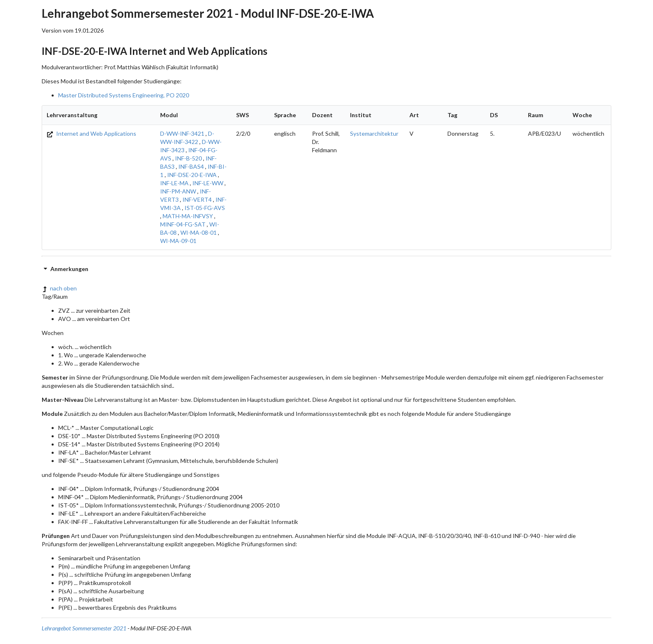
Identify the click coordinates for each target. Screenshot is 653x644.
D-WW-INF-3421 (182, 133)
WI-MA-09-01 (178, 241)
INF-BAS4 (191, 166)
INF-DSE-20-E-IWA (192, 175)
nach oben (59, 288)
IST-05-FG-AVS (205, 208)
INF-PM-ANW (178, 191)
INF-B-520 (188, 158)
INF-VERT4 (197, 199)
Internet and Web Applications (91, 133)
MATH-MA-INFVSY (188, 216)
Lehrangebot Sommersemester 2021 (84, 628)
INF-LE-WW (208, 183)
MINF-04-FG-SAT (183, 224)
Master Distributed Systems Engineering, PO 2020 (124, 95)
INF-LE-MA (174, 183)
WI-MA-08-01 (199, 232)
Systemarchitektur (374, 133)
